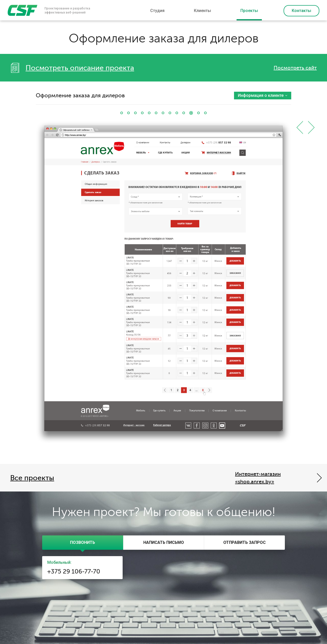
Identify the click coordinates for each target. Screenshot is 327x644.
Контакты (301, 11)
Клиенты (202, 11)
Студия (157, 11)
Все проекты (32, 478)
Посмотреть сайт (295, 68)
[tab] (83, 543)
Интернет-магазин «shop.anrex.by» (258, 478)
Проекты (249, 11)
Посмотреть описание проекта (80, 68)
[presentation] (83, 543)
